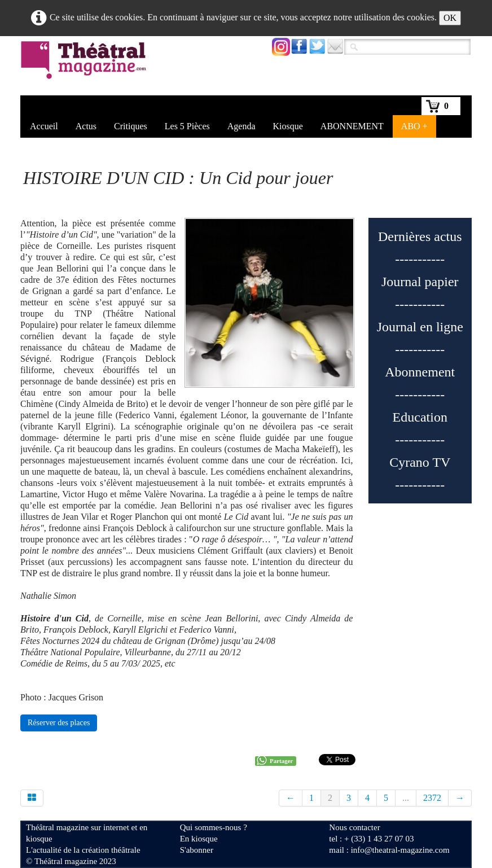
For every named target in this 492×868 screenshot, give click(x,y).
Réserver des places (59, 723)
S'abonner (197, 850)
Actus (86, 126)
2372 (432, 798)
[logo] (85, 67)
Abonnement (420, 372)
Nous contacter (354, 827)
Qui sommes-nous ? (214, 827)
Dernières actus (420, 236)
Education (420, 417)
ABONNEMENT (352, 126)
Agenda (241, 126)
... (406, 798)
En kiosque (199, 839)
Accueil (44, 126)
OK (450, 18)
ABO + (414, 126)
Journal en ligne (420, 327)
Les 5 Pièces (187, 126)
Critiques (131, 126)
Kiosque (288, 126)
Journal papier (420, 282)
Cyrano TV (420, 462)
